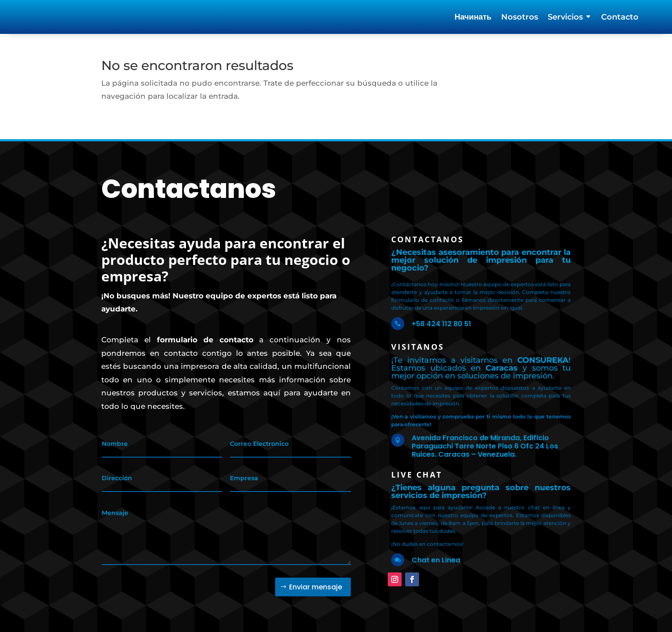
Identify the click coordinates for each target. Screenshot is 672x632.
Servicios (565, 18)
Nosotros (520, 18)
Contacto (620, 18)
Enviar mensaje (316, 580)
